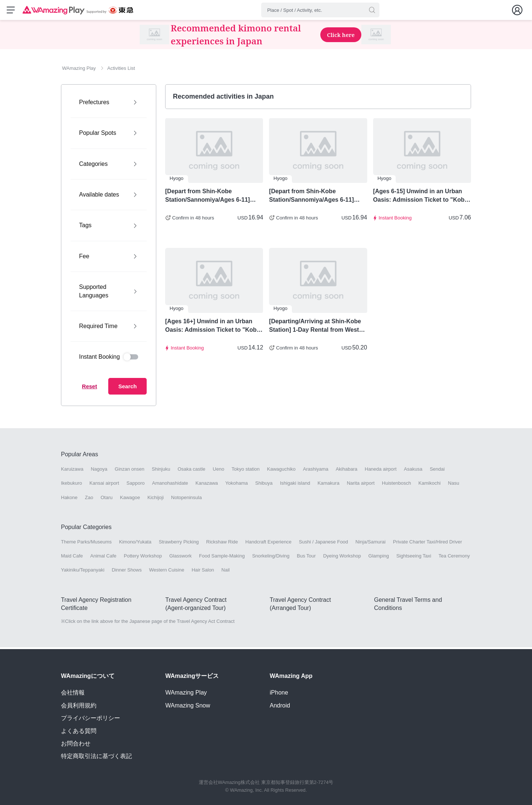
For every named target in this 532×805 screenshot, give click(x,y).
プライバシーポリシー (91, 718)
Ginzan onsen (130, 471)
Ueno (219, 471)
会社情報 (73, 693)
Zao (89, 499)
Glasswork (180, 558)
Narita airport (361, 485)
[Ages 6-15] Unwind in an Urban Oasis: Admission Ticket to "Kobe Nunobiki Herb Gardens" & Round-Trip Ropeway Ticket (422, 198)
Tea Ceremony (454, 558)
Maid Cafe (72, 558)
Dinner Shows (127, 572)
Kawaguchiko (281, 471)
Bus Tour (306, 558)
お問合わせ (76, 743)
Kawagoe (130, 499)
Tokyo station (246, 471)
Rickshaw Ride (222, 544)
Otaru (107, 499)
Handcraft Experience (268, 544)
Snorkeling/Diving (271, 558)
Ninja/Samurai (371, 544)
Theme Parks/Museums (86, 544)
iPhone (279, 693)
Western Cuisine (167, 572)
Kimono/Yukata (135, 544)
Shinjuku (161, 471)
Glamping (379, 558)
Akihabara (347, 471)
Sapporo (135, 485)
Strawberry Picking (179, 544)
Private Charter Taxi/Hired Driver (428, 544)
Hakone (69, 499)
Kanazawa (207, 485)
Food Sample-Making (222, 558)
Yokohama (237, 485)
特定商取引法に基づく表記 (96, 756)
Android (280, 705)
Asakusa (413, 471)
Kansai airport (104, 485)
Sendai (437, 471)
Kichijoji (156, 499)
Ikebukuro (71, 485)
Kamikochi (430, 485)
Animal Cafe (103, 558)
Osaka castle (192, 471)
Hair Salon (203, 572)
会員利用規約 (79, 705)
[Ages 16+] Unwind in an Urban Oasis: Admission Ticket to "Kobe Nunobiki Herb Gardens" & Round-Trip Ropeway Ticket (214, 328)
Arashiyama (316, 471)
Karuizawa (72, 471)
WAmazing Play (186, 693)
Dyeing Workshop (342, 558)
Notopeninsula (186, 499)
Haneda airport (381, 471)
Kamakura (328, 485)
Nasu (454, 485)
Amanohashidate (170, 485)
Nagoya (99, 471)
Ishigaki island (295, 485)
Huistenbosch (397, 485)
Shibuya (264, 485)
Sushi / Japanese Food (323, 544)
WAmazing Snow (188, 705)
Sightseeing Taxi (414, 558)
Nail (225, 572)
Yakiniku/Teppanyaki (83, 572)
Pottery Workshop (143, 558)
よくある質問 (79, 731)
